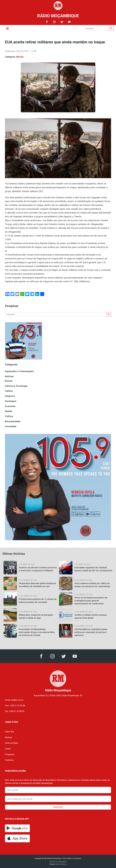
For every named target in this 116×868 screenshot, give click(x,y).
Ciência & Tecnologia (16, 386)
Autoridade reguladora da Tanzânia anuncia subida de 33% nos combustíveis (93, 569)
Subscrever (58, 807)
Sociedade (11, 426)
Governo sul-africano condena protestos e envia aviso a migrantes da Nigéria (38, 569)
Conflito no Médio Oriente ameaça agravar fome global (90, 616)
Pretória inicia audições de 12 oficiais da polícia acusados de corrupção (38, 601)
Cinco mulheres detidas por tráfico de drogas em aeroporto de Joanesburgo (92, 585)
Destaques (11, 401)
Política (9, 416)
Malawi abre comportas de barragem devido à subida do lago (36, 616)
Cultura (9, 391)
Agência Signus (61, 864)
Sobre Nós (10, 732)
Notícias (9, 376)
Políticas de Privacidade (58, 862)
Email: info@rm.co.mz (14, 700)
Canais (8, 749)
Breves (9, 381)
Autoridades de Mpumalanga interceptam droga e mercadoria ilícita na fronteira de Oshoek (37, 632)
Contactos (9, 760)
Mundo (20, 57)
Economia (10, 406)
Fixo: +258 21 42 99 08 (15, 706)
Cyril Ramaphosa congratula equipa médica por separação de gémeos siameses (91, 632)
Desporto (10, 396)
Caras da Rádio (11, 743)
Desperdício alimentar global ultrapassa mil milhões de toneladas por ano (37, 585)
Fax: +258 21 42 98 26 (15, 711)
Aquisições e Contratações (19, 371)
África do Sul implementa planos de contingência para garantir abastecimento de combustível (91, 601)
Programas (10, 754)
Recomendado (13, 421)
